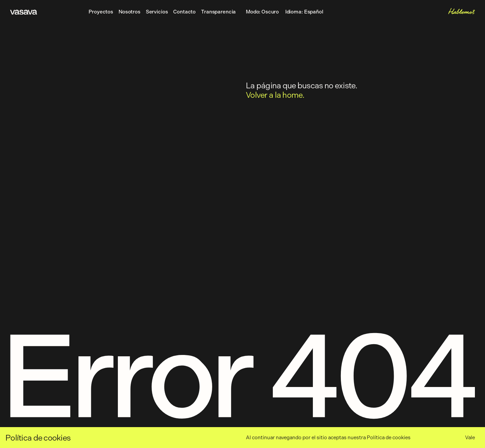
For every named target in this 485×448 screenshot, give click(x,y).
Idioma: (304, 12)
